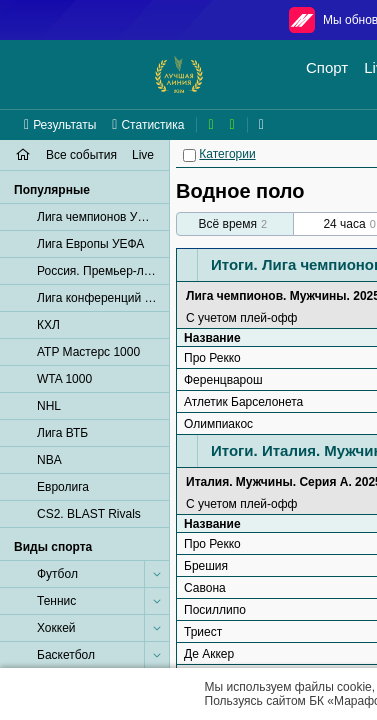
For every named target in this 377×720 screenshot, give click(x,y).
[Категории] (189, 155)
